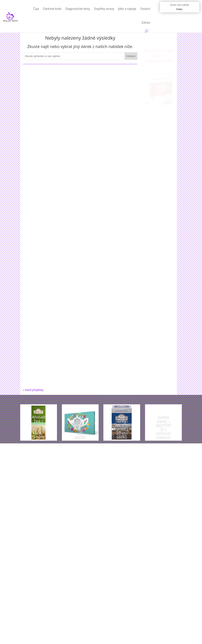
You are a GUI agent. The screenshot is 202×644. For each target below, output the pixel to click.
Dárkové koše (52, 9)
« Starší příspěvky (33, 390)
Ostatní (145, 9)
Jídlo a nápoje (127, 9)
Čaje (36, 9)
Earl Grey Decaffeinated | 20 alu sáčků (122, 427)
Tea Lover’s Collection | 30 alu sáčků (80, 427)
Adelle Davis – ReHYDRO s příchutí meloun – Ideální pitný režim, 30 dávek (163, 437)
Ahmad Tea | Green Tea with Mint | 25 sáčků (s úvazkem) (38, 433)
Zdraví (146, 23)
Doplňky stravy (104, 9)
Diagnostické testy (78, 9)
